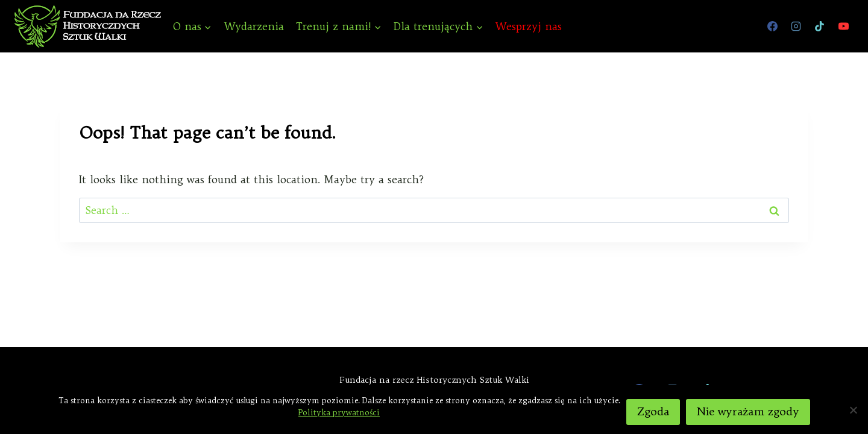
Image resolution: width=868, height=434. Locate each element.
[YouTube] (843, 27)
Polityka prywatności (339, 412)
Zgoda (653, 411)
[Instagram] (796, 27)
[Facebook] (773, 27)
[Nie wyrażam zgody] (853, 410)
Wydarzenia (254, 26)
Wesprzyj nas (529, 26)
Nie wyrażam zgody (748, 411)
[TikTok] (820, 27)
